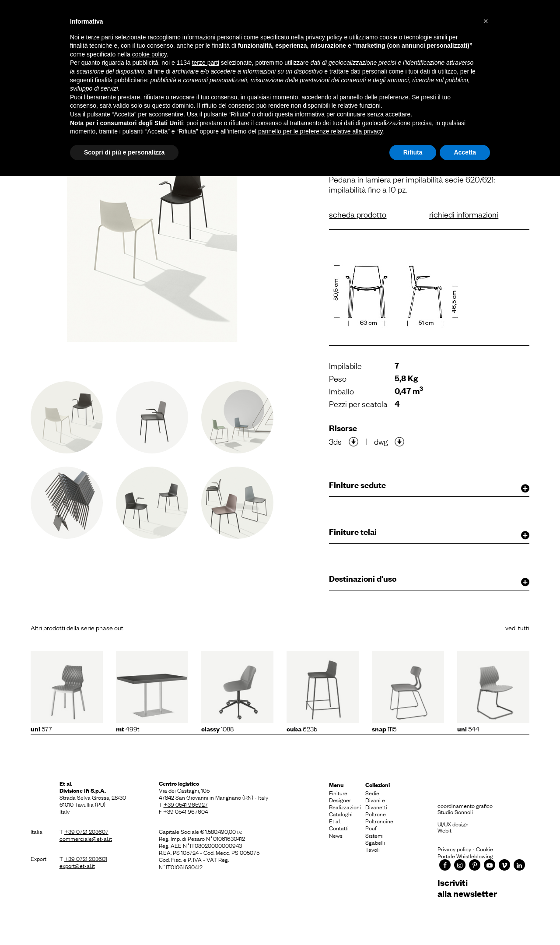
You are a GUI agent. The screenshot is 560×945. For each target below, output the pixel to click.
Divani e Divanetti (376, 803)
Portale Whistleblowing (465, 856)
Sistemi (374, 835)
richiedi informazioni (464, 214)
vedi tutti (517, 627)
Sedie (372, 793)
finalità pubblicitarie (121, 80)
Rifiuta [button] (413, 152)
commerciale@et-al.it (86, 838)
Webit (444, 830)
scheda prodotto (358, 214)
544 (468, 728)
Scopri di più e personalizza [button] (124, 152)
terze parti (206, 63)
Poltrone (376, 814)
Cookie (485, 849)
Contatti (339, 828)
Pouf (371, 828)
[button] (486, 21)
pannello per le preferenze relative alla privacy (321, 131)
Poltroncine (379, 821)
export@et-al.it (77, 865)
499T (128, 728)
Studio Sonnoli (455, 812)
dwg (381, 441)
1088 (217, 728)
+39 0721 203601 (86, 858)
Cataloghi (341, 814)
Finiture (338, 793)
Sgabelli (375, 842)
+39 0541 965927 (186, 804)
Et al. (335, 821)
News (336, 835)
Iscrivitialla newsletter (467, 888)
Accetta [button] (465, 152)
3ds (335, 441)
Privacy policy (454, 849)
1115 (384, 728)
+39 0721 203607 (86, 831)
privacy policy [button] (324, 37)
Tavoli (373, 849)
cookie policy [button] (149, 54)
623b (302, 728)
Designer (340, 800)
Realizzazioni (345, 807)
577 (41, 728)
